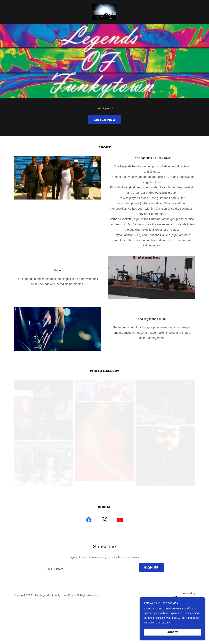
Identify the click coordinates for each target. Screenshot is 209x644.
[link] (104, 12)
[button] (17, 12)
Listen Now (105, 120)
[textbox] (90, 568)
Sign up (151, 567)
